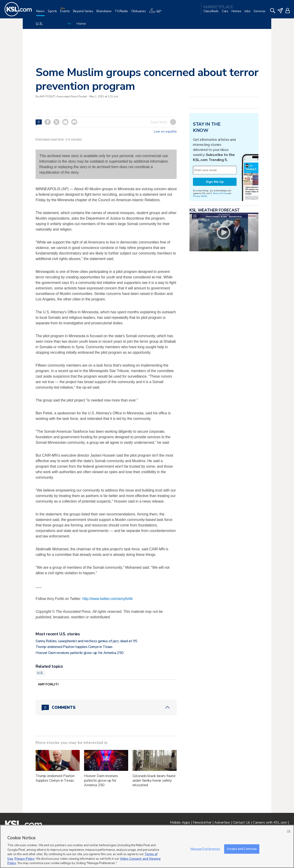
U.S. (40, 673)
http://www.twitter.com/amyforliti (107, 599)
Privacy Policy (24, 859)
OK (289, 831)
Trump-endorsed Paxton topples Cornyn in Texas (74, 647)
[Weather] (157, 13)
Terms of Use (220, 193)
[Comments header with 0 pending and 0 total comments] (106, 707)
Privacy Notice (200, 196)
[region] (147, 846)
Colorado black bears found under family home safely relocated (154, 780)
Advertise (222, 823)
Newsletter (202, 823)
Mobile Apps (180, 823)
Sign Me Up (215, 182)
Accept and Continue (242, 849)
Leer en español (165, 132)
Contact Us (241, 823)
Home (81, 24)
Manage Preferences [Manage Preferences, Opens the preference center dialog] (205, 849)
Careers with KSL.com (270, 823)
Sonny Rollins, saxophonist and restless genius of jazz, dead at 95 (86, 641)
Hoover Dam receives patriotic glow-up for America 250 (80, 653)
